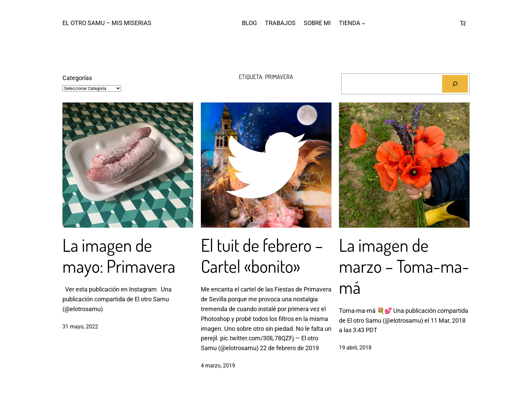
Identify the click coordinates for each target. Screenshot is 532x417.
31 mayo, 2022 (80, 327)
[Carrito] (463, 23)
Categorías (77, 78)
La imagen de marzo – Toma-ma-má (404, 266)
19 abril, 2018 (355, 348)
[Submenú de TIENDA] (364, 23)
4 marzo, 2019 (218, 366)
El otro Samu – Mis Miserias (107, 23)
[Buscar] (455, 84)
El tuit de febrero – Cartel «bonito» (262, 256)
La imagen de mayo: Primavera (119, 256)
